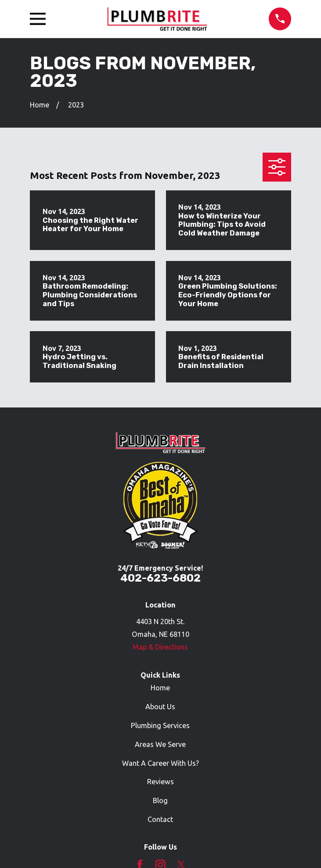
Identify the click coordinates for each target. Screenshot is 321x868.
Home (160, 688)
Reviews (160, 782)
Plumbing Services (160, 725)
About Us (160, 707)
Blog (160, 800)
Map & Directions (160, 647)
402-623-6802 (160, 578)
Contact (160, 819)
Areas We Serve (160, 744)
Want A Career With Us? (160, 763)
